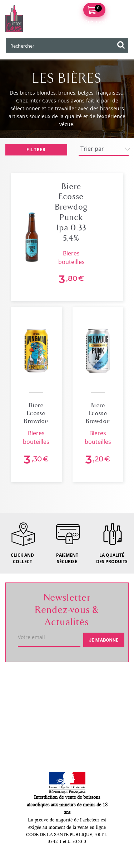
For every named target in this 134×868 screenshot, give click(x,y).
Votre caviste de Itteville (51, 680)
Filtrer (36, 150)
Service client (33, 706)
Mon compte (31, 731)
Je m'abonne (104, 640)
